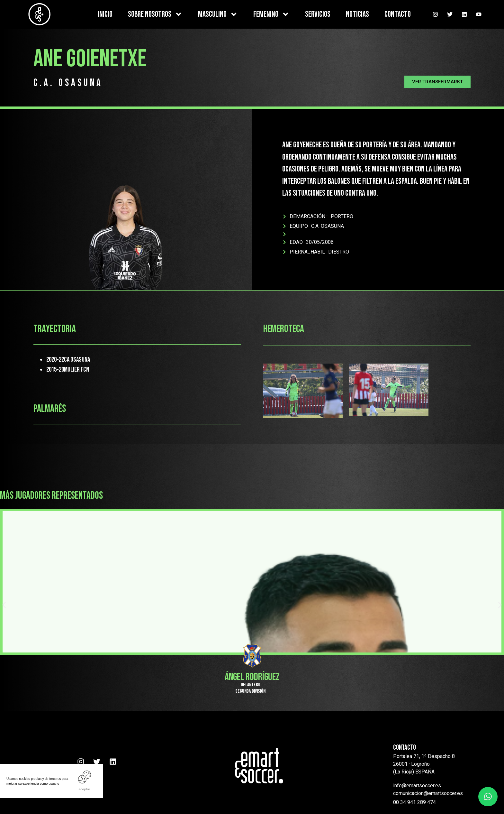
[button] (437, 82)
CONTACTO (398, 14)
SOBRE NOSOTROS (155, 14)
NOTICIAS (357, 14)
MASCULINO (218, 14)
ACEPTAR (85, 789)
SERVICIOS (318, 14)
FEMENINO (271, 14)
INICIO (105, 14)
